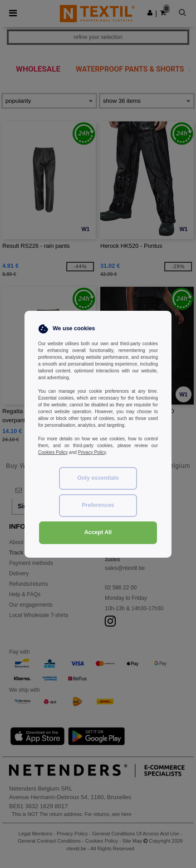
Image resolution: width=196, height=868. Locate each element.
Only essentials (98, 478)
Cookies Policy (53, 452)
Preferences (98, 505)
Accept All (98, 532)
